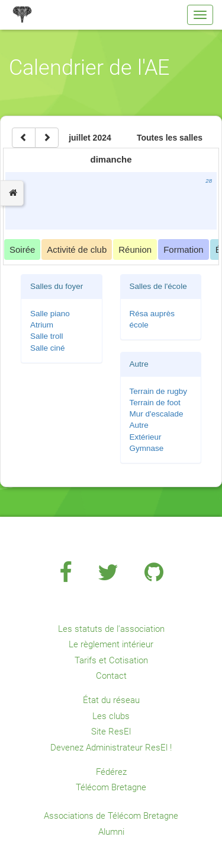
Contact (111, 676)
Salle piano (50, 314)
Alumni (111, 832)
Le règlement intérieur (111, 644)
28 (209, 181)
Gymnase (147, 448)
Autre (139, 425)
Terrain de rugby (159, 391)
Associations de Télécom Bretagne (111, 816)
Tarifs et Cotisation (111, 660)
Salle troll (47, 336)
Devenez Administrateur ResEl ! (111, 748)
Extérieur (146, 437)
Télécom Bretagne (111, 787)
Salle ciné (48, 348)
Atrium (42, 325)
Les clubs (111, 716)
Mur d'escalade (157, 414)
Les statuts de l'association (111, 629)
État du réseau (111, 700)
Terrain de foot (155, 403)
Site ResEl (111, 732)
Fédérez (111, 772)
